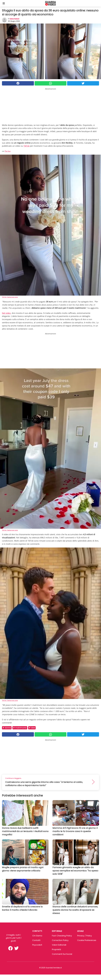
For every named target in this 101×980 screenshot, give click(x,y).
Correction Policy (60, 940)
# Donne (7, 728)
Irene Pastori (15, 19)
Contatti (36, 940)
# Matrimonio (20, 728)
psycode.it (37, 945)
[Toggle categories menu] (4, 3)
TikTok (27, 146)
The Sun (8, 151)
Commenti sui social (62, 954)
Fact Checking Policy (62, 936)
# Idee (32, 728)
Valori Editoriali (59, 945)
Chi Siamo (37, 936)
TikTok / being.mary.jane (10, 297)
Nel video (6, 313)
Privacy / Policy (85, 936)
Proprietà (56, 949)
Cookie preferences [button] (87, 940)
